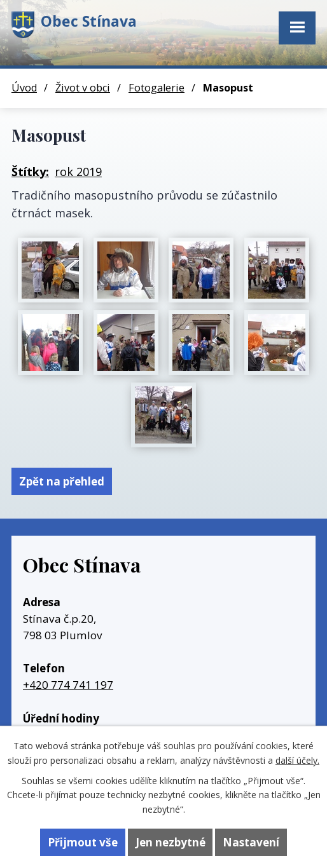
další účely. (297, 760)
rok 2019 (78, 172)
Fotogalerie (157, 88)
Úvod (24, 88)
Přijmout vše (83, 842)
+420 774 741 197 (68, 685)
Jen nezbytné (170, 842)
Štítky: (30, 172)
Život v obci (83, 88)
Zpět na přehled (62, 481)
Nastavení (251, 842)
